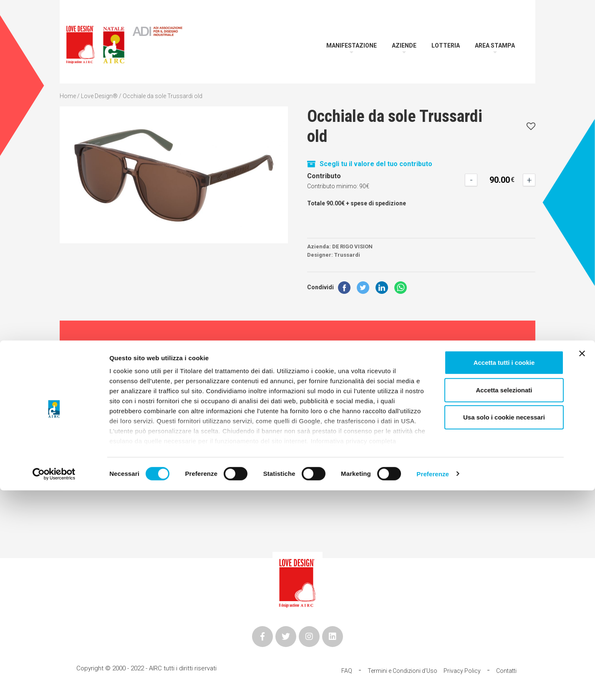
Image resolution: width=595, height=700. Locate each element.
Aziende (404, 45)
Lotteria (446, 45)
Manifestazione (352, 45)
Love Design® (99, 96)
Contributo (324, 176)
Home (68, 96)
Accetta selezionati (504, 600)
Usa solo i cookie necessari (504, 627)
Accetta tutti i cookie (504, 572)
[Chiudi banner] (582, 564)
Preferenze (433, 684)
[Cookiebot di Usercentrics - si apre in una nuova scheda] (54, 684)
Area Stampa (495, 45)
